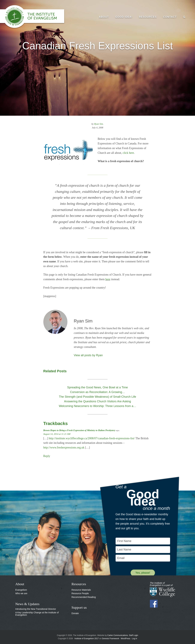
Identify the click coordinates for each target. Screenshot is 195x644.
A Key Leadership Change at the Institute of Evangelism (37, 614)
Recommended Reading (84, 597)
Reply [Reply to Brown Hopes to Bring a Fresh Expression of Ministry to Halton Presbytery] (47, 456)
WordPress (125, 639)
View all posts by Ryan (88, 355)
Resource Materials (81, 590)
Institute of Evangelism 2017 (87, 639)
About (20, 584)
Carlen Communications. (118, 635)
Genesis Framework (110, 639)
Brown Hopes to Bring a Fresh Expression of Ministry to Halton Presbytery (79, 430)
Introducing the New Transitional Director (36, 609)
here (108, 279)
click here (128, 153)
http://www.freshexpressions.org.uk (64, 447)
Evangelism (21, 590)
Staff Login (133, 635)
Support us (79, 607)
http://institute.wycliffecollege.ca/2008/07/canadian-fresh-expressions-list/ (92, 438)
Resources (79, 584)
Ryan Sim (99, 124)
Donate (75, 613)
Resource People (80, 593)
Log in (135, 639)
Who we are (21, 593)
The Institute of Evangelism (35, 17)
